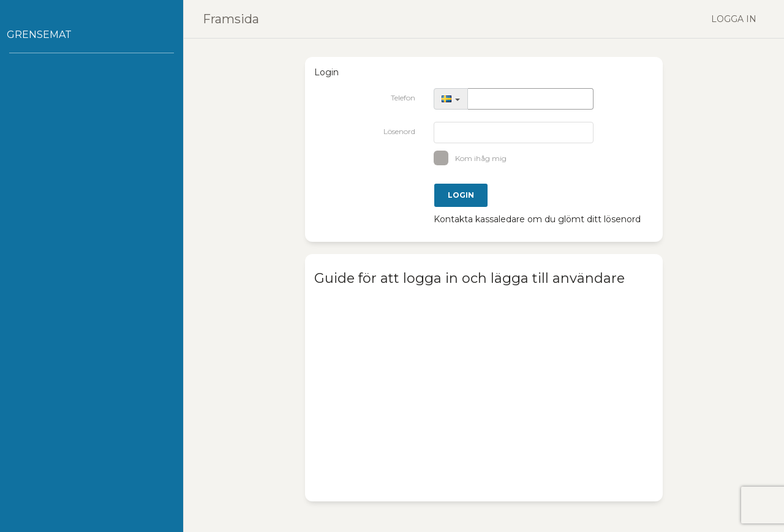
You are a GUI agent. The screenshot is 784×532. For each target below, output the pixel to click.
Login (461, 195)
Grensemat (39, 35)
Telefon (403, 98)
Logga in (734, 19)
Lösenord (399, 131)
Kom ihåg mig (475, 158)
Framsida (231, 19)
